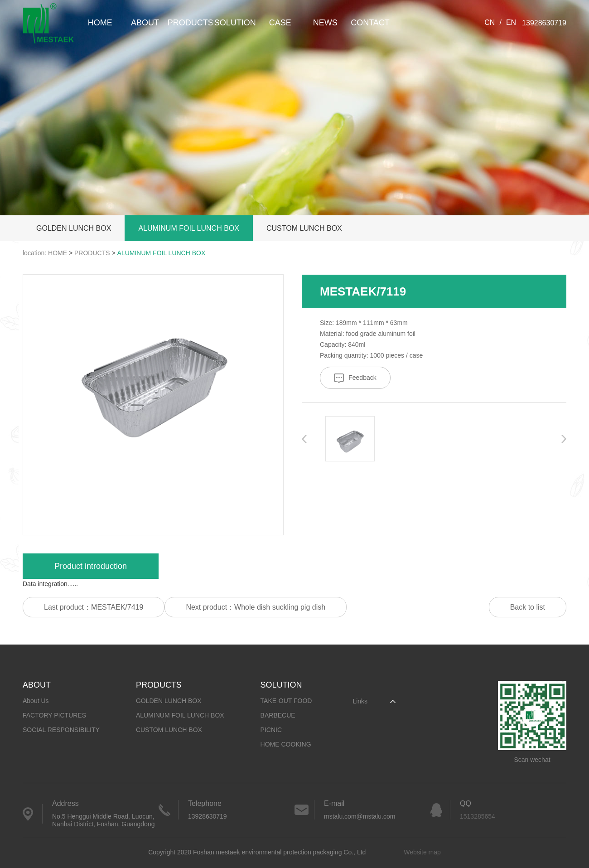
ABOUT (145, 23)
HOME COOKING (286, 744)
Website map (422, 852)
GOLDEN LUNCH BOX (74, 228)
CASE (280, 23)
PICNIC (271, 730)
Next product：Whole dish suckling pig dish (256, 607)
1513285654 (478, 816)
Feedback (355, 378)
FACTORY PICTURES (54, 715)
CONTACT (370, 23)
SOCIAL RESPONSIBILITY (61, 730)
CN (490, 22)
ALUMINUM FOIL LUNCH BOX (189, 228)
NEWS (325, 23)
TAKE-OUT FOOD (286, 701)
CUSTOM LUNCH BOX (304, 228)
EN (511, 22)
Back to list (528, 607)
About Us (36, 701)
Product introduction (91, 566)
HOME (100, 23)
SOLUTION (235, 23)
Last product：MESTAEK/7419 (94, 607)
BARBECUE (278, 715)
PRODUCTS (190, 23)
